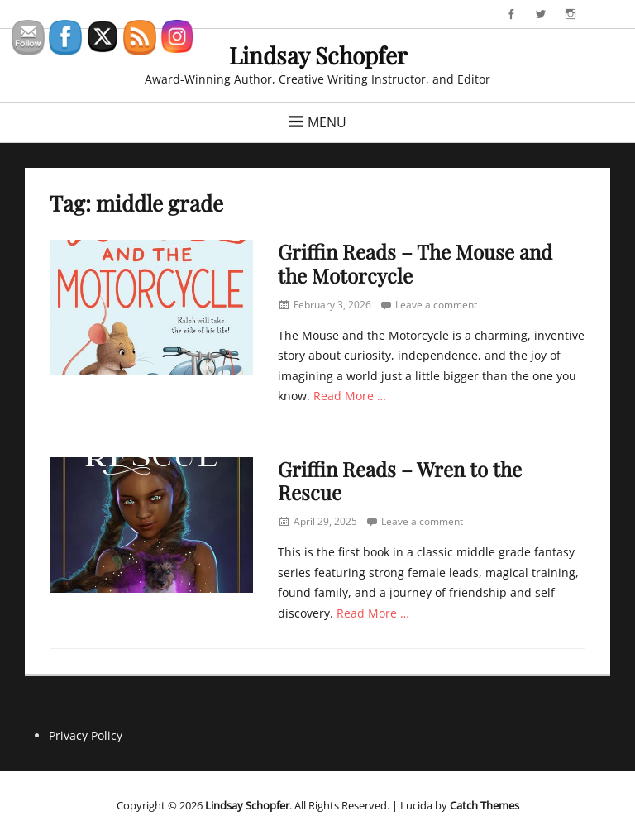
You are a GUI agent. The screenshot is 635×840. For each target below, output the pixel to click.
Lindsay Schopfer (318, 55)
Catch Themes (485, 805)
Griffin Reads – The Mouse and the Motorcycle (415, 263)
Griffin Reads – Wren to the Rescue (400, 481)
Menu (327, 122)
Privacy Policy (86, 735)
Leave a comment (436, 305)
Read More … (350, 396)
